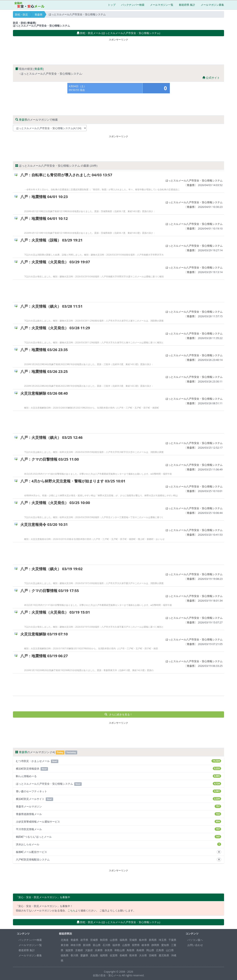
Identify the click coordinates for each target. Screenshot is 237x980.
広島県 (160, 950)
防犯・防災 (21, 15)
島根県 (140, 950)
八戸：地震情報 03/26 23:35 (44, 350)
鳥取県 (131, 950)
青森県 (39, 15)
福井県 (116, 945)
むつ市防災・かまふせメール (118, 761)
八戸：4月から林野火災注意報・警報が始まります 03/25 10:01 (73, 481)
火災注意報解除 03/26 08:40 (44, 393)
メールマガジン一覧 (162, 5)
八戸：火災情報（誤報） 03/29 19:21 (51, 240)
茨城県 (133, 940)
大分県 (143, 955)
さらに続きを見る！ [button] (119, 714)
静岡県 (155, 945)
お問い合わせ (195, 945)
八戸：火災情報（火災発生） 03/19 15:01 (55, 612)
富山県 (97, 945)
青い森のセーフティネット (118, 791)
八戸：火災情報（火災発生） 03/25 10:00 (55, 503)
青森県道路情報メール (118, 814)
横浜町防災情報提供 (118, 769)
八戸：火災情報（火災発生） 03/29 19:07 (55, 262)
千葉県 (172, 940)
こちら (71, 910)
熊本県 (133, 955)
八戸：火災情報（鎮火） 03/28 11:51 (51, 306)
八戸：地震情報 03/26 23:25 (44, 371)
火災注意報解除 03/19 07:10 (44, 634)
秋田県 (104, 940)
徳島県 (65, 955)
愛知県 (165, 945)
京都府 (79, 950)
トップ (112, 5)
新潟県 (87, 945)
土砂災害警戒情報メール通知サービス (118, 822)
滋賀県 (69, 950)
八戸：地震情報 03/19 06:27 (44, 656)
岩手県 (84, 940)
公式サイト (211, 78)
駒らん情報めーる (118, 776)
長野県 (136, 945)
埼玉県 (163, 940)
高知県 (94, 955)
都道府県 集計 (187, 5)
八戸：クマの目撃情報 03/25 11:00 (50, 459)
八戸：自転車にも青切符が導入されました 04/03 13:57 (66, 175)
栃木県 (143, 940)
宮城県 (94, 940)
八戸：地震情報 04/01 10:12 (44, 218)
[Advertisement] (118, 51)
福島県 (123, 940)
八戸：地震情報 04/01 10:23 (44, 197)
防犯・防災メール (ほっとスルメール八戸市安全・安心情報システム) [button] (118, 33)
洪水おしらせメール (118, 844)
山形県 (114, 940)
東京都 (65, 945)
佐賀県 (114, 955)
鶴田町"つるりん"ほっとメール (118, 837)
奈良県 (109, 950)
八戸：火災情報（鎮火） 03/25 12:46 (51, 437)
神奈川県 (76, 945)
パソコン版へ (195, 940)
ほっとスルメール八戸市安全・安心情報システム (194, 180)
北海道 (65, 940)
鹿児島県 (164, 955)
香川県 (74, 955)
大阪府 (89, 950)
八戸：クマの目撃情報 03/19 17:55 (50, 591)
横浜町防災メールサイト (118, 799)
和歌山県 (120, 950)
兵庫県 (99, 950)
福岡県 (104, 955)
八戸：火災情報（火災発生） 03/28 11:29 (55, 328)
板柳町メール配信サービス (118, 852)
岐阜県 (146, 945)
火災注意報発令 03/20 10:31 (44, 524)
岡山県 (150, 950)
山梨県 (126, 945)
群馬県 (153, 940)
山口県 (170, 950)
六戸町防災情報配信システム (118, 860)
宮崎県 (153, 955)
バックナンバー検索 (133, 5)
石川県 (106, 945)
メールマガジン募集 (212, 5)
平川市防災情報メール (118, 829)
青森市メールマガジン (118, 806)
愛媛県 (84, 955)
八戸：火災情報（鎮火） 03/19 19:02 (51, 569)
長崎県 (123, 955)
